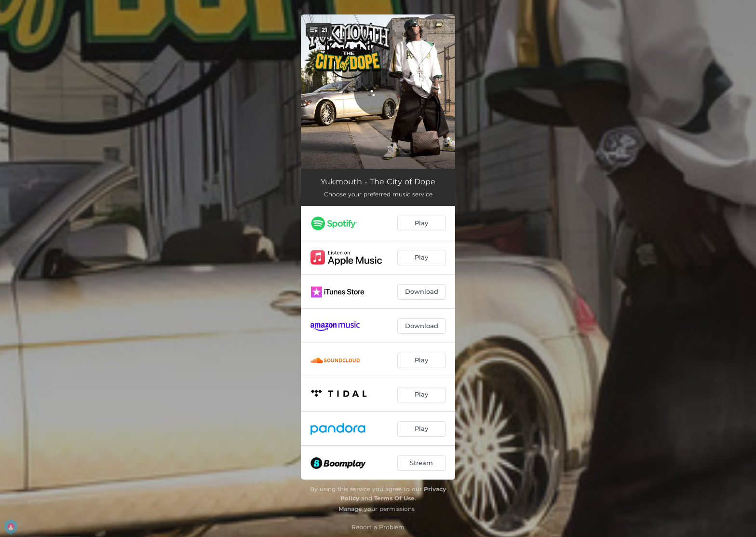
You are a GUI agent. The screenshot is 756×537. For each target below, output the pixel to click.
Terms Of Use (394, 498)
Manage (350, 509)
